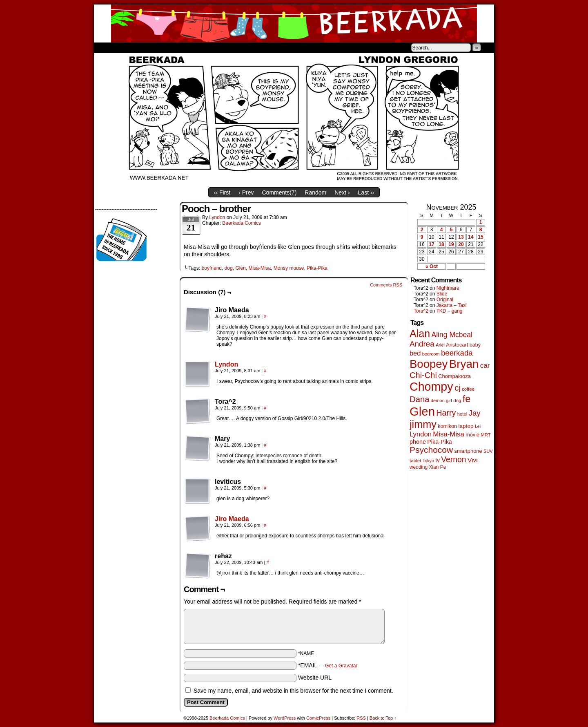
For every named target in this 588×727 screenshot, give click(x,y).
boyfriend (212, 268)
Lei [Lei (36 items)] (478, 426)
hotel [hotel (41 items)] (462, 414)
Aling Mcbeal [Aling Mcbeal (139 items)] (452, 335)
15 (480, 237)
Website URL (315, 678)
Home (105, 47)
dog (229, 268)
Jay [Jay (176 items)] (475, 413)
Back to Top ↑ (383, 718)
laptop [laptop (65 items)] (466, 426)
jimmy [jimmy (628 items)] (423, 424)
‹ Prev (246, 192)
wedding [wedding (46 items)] (419, 467)
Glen (240, 268)
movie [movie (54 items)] (472, 435)
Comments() (280, 192)
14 (471, 237)
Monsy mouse (289, 268)
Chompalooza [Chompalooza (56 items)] (454, 376)
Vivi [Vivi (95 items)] (473, 460)
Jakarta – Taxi (452, 305)
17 (431, 244)
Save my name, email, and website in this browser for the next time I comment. (293, 691)
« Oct (432, 266)
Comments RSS (386, 285)
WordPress (285, 718)
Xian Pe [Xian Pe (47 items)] (437, 467)
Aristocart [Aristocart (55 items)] (457, 345)
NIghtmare (448, 288)
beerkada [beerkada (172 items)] (457, 353)
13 (461, 237)
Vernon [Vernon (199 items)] (453, 459)
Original (445, 300)
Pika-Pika (317, 268)
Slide (442, 294)
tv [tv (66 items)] (438, 460)
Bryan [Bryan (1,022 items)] (464, 364)
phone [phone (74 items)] (418, 442)
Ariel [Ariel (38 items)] (440, 345)
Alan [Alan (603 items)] (420, 333)
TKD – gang (449, 311)
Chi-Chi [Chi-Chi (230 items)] (423, 375)
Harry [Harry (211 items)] (446, 413)
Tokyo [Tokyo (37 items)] (428, 461)
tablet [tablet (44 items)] (415, 460)
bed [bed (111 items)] (415, 353)
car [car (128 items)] (485, 366)
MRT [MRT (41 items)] (486, 435)
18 (441, 244)
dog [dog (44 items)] (457, 400)
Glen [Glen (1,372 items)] (422, 411)
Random (315, 192)
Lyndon (217, 217)
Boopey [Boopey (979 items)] (429, 364)
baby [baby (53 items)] (475, 345)
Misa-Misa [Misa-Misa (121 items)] (449, 434)
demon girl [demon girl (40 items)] (441, 400)
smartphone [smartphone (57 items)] (468, 451)
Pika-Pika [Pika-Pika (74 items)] (440, 442)
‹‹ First (222, 192)
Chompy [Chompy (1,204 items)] (431, 387)
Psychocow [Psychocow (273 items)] (431, 450)
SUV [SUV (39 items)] (488, 451)
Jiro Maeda (232, 519)
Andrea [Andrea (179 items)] (422, 344)
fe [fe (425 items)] (467, 399)
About (129, 47)
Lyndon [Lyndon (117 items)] (421, 434)
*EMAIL (328, 665)
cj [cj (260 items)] (458, 388)
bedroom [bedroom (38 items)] (431, 354)
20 (461, 244)
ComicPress (318, 718)
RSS (361, 718)
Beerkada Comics (294, 23)
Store (155, 47)
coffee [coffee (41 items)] (468, 389)
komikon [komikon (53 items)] (447, 426)
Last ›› (366, 192)
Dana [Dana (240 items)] (420, 399)
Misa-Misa (259, 268)
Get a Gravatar (341, 666)
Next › (342, 192)
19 (451, 244)
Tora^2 (421, 311)
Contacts (186, 47)
